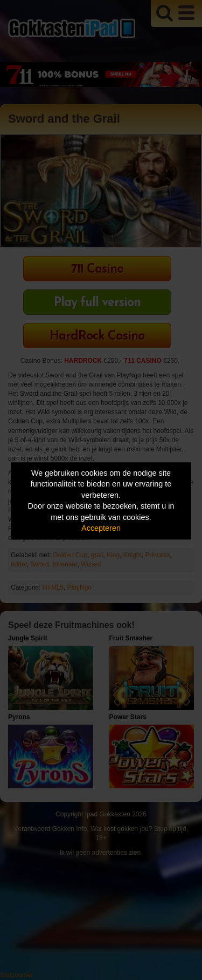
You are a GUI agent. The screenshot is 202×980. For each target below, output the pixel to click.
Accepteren (101, 529)
